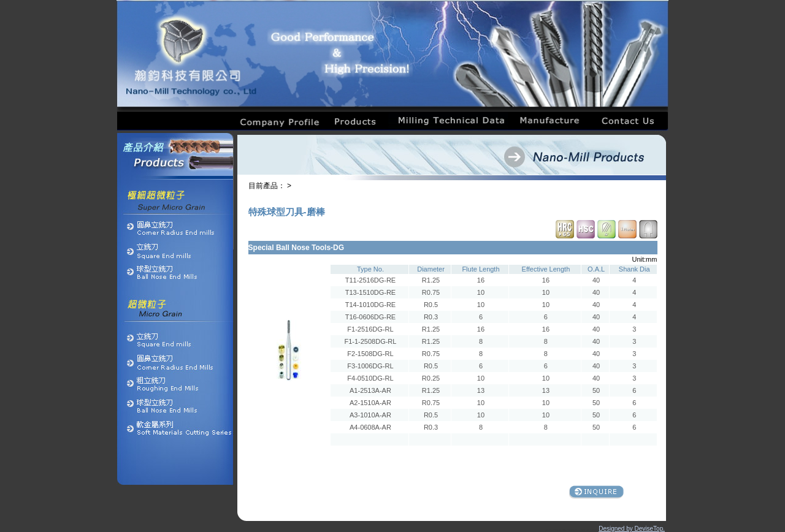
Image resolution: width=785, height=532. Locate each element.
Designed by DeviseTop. (632, 529)
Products (557, 530)
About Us (549, 530)
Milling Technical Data (571, 530)
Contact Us (594, 530)
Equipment (584, 530)
